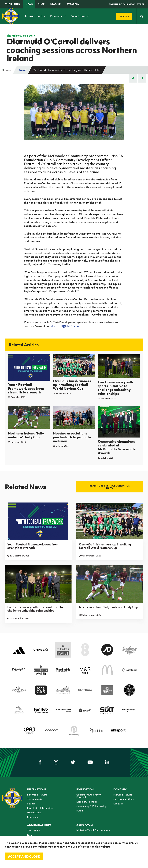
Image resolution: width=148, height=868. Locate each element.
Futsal (80, 811)
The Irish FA (13, 4)
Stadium (56, 4)
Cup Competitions (124, 799)
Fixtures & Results (37, 795)
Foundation (80, 16)
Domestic (58, 16)
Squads (31, 803)
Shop (41, 4)
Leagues (118, 803)
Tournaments (35, 799)
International (35, 16)
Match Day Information (40, 808)
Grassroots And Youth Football (89, 796)
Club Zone (33, 817)
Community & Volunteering (91, 806)
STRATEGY (73, 4)
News (29, 4)
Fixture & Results (123, 795)
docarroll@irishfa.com (65, 326)
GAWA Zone (34, 812)
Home (6, 70)
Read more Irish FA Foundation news (110, 487)
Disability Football (87, 802)
